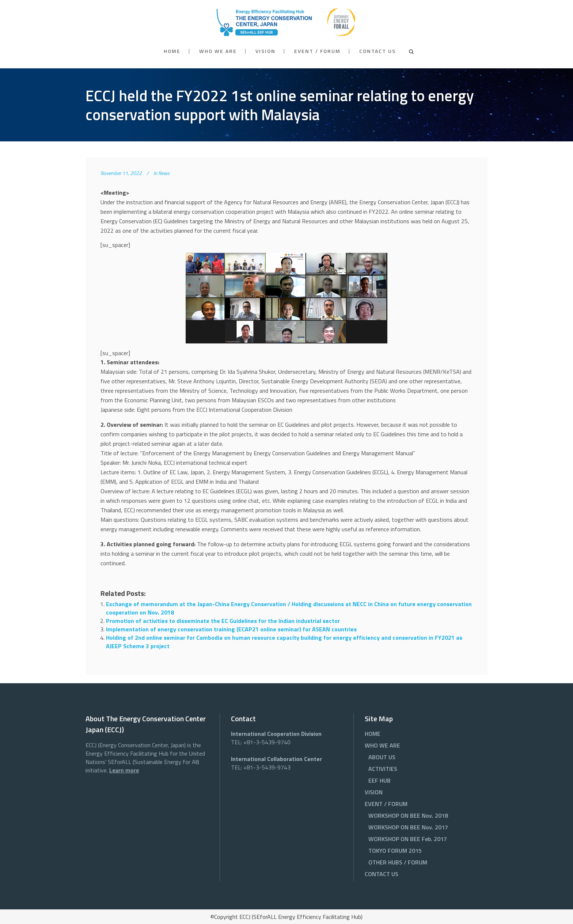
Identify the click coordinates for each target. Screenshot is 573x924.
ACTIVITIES (383, 769)
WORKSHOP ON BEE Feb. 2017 (408, 839)
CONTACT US (382, 874)
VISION (374, 792)
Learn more (124, 770)
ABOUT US (382, 757)
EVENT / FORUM (386, 804)
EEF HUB (380, 780)
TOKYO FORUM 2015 (395, 851)
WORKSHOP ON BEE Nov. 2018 (408, 815)
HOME (373, 734)
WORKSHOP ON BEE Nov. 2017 (408, 827)
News (164, 173)
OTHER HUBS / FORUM (398, 862)
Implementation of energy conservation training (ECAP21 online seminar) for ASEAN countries (231, 629)
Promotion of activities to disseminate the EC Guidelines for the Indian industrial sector (223, 621)
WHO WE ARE (382, 745)
